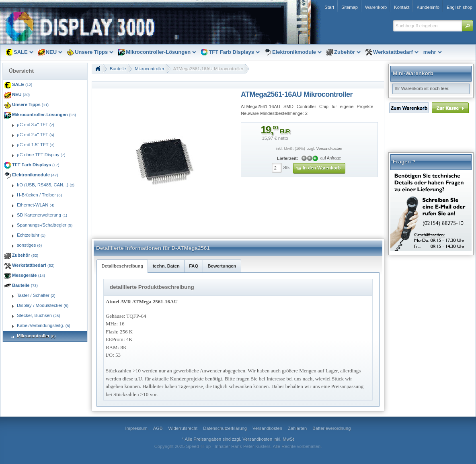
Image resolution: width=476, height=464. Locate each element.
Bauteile (118, 69)
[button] (468, 26)
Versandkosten (329, 148)
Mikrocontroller (149, 69)
